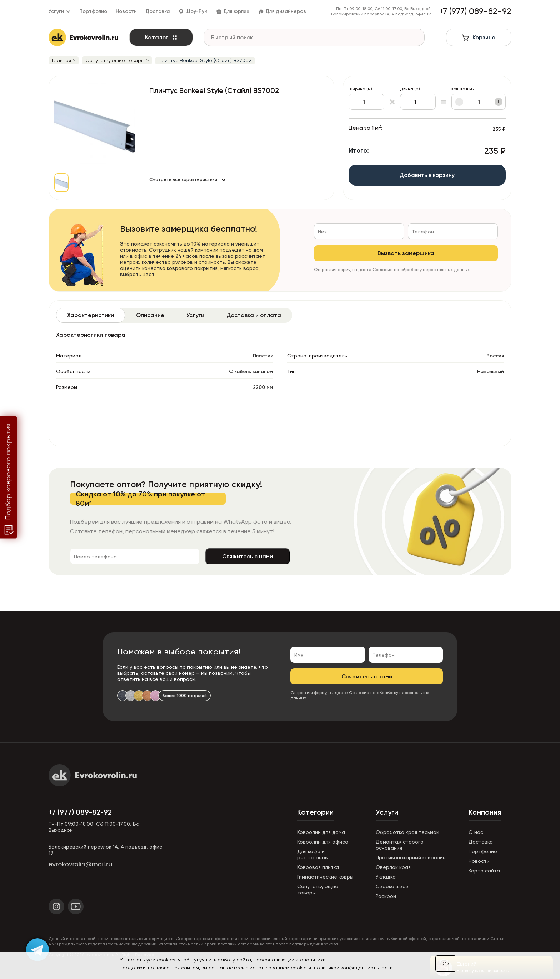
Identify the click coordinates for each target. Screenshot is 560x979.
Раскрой (386, 896)
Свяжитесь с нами (247, 556)
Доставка (157, 11)
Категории (315, 812)
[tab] (91, 315)
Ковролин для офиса (323, 842)
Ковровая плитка (318, 867)
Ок (446, 964)
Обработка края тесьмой (407, 832)
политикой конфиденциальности (353, 968)
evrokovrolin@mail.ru (80, 864)
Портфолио (93, 11)
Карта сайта (484, 871)
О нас (476, 832)
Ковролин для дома (321, 832)
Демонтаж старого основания (400, 845)
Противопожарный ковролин (411, 857)
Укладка (386, 877)
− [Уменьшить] (459, 102)
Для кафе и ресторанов (312, 854)
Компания (485, 812)
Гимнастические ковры (325, 877)
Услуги (387, 812)
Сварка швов (392, 886)
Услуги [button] (60, 11)
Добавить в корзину (427, 175)
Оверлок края (393, 867)
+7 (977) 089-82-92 (80, 812)
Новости (126, 11)
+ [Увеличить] (499, 102)
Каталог (161, 37)
